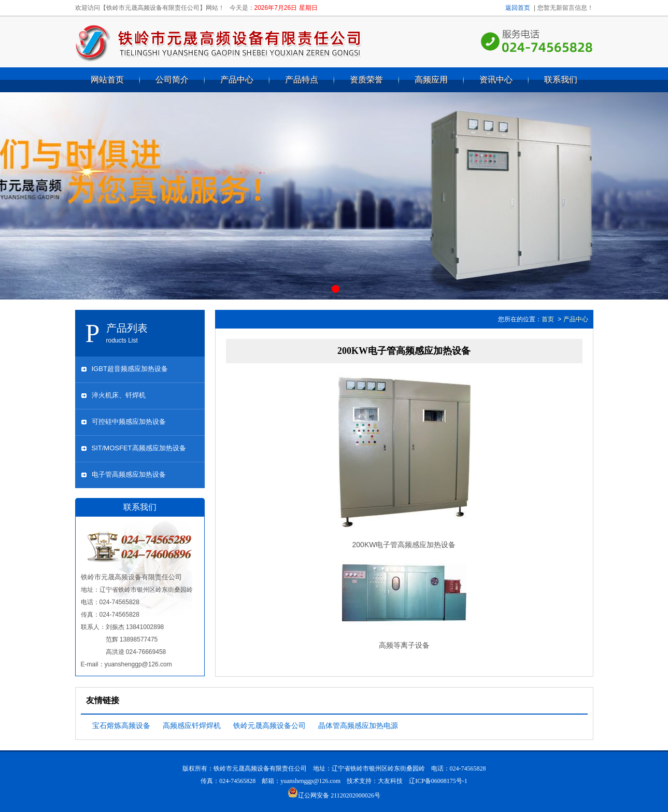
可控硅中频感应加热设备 (129, 422)
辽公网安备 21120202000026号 (334, 795)
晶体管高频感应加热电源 (358, 725)
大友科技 (390, 781)
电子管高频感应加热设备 (129, 474)
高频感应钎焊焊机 (192, 725)
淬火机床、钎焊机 (119, 395)
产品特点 (302, 80)
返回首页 (518, 8)
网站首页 (107, 80)
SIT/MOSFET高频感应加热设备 (139, 448)
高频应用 (431, 80)
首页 (548, 319)
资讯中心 (496, 80)
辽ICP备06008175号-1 (438, 781)
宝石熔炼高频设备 (121, 725)
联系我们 (561, 80)
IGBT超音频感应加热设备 (130, 369)
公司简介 (172, 80)
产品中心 (237, 80)
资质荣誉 (366, 80)
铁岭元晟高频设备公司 (269, 725)
